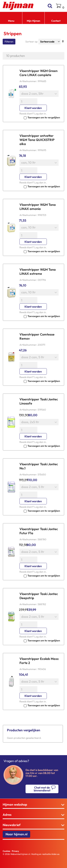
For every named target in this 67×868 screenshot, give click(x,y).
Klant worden (33, 108)
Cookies (6, 851)
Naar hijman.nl (16, 834)
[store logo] (18, 6)
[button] (40, 117)
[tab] (33, 805)
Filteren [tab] (9, 42)
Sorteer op (31, 42)
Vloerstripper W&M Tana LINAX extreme (38, 272)
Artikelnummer (28, 81)
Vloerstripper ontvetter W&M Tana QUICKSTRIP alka (37, 140)
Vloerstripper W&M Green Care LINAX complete (39, 73)
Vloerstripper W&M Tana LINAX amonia (38, 207)
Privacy (15, 851)
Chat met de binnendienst (42, 789)
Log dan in (40, 114)
